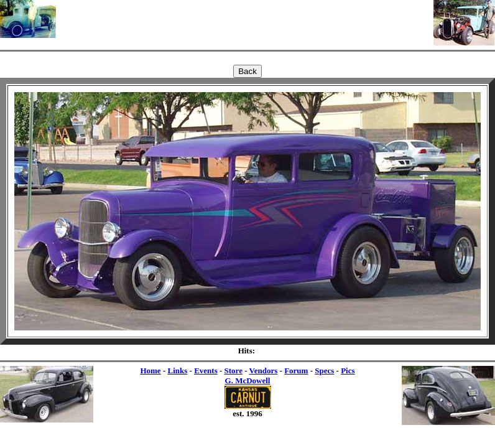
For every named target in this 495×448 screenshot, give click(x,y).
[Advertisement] (245, 19)
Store (234, 371)
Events (206, 371)
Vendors (264, 371)
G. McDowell (248, 380)
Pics (348, 371)
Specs (324, 371)
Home (150, 371)
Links (177, 371)
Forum (296, 371)
